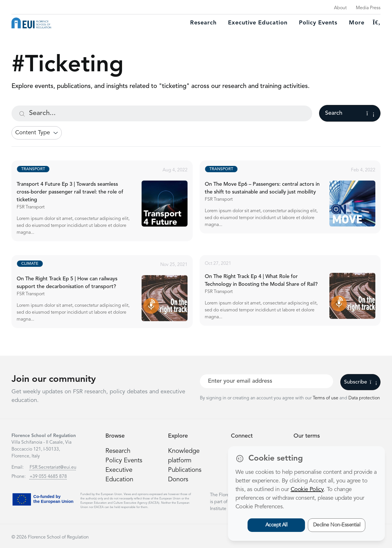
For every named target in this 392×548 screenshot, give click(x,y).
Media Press (368, 8)
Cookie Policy (307, 490)
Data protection (364, 398)
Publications (185, 470)
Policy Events (318, 23)
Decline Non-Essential (337, 525)
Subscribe (361, 382)
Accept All (276, 525)
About (340, 8)
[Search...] (162, 113)
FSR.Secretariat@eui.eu (53, 467)
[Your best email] (267, 381)
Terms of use (326, 398)
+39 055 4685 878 (48, 477)
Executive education (258, 23)
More (357, 23)
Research (203, 23)
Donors (178, 480)
